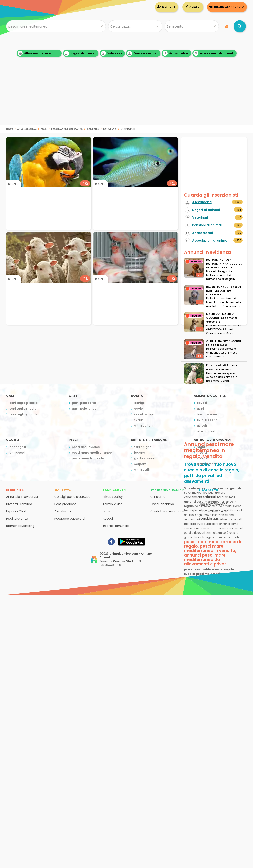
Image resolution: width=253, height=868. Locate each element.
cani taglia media (23, 409)
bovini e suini (207, 414)
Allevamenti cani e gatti (38, 53)
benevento (110, 129)
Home (10, 129)
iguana (140, 453)
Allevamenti (202, 202)
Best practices (65, 504)
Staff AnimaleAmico (167, 490)
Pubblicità (15, 490)
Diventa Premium (19, 504)
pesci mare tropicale (88, 458)
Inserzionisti (207, 497)
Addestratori (175, 53)
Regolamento (114, 490)
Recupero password (69, 518)
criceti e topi (144, 414)
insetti (202, 453)
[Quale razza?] (135, 26)
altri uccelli (18, 453)
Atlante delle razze (213, 511)
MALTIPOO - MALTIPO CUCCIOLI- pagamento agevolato (222, 318)
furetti (139, 420)
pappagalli (18, 447)
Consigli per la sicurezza (72, 497)
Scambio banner (211, 518)
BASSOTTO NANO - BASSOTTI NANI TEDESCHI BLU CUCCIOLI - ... (225, 291)
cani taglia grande (23, 414)
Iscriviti (168, 7)
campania (93, 129)
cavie (139, 409)
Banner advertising (20, 526)
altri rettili (142, 470)
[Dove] (192, 26)
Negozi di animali (80, 53)
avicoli (202, 426)
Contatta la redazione (167, 511)
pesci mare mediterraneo (67, 129)
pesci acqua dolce (86, 447)
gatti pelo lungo (84, 409)
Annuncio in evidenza (22, 497)
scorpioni (204, 458)
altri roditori (143, 426)
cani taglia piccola (23, 403)
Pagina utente (17, 518)
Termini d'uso (112, 504)
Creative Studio (124, 561)
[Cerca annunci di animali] (240, 26)
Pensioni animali (142, 53)
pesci (44, 129)
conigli (139, 403)
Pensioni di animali (207, 225)
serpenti (141, 464)
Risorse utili (209, 490)
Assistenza (63, 511)
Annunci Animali (27, 129)
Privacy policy (113, 497)
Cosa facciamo (162, 504)
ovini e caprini (207, 420)
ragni (201, 447)
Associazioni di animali (213, 53)
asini (200, 409)
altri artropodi (208, 464)
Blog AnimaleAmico (213, 504)
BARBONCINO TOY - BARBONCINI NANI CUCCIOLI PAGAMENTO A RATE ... (224, 264)
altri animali (206, 431)
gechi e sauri (144, 458)
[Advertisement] (127, 97)
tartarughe (143, 447)
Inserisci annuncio (229, 7)
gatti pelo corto (84, 403)
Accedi (195, 7)
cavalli (202, 403)
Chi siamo (158, 497)
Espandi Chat (16, 511)
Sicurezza (63, 490)
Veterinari (111, 53)
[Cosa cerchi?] (56, 26)
